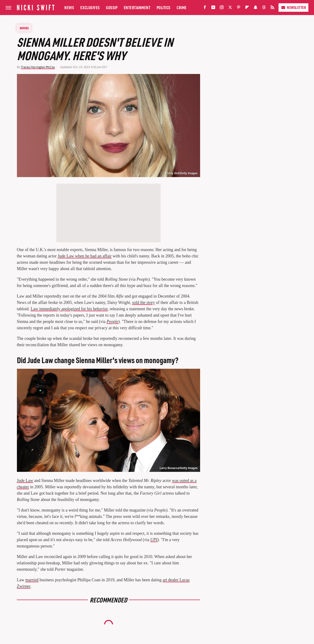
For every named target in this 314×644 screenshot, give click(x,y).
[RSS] (272, 8)
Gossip (112, 7)
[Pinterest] (239, 8)
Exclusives (90, 7)
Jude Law (25, 481)
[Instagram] (222, 8)
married (32, 580)
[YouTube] (213, 8)
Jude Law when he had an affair (85, 256)
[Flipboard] (247, 8)
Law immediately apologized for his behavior (69, 309)
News (69, 7)
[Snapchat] (256, 8)
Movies (24, 28)
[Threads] (264, 8)
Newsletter (293, 7)
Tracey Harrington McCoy (38, 67)
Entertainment (137, 7)
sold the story (144, 303)
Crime (182, 7)
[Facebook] (205, 8)
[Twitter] (230, 8)
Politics (164, 7)
